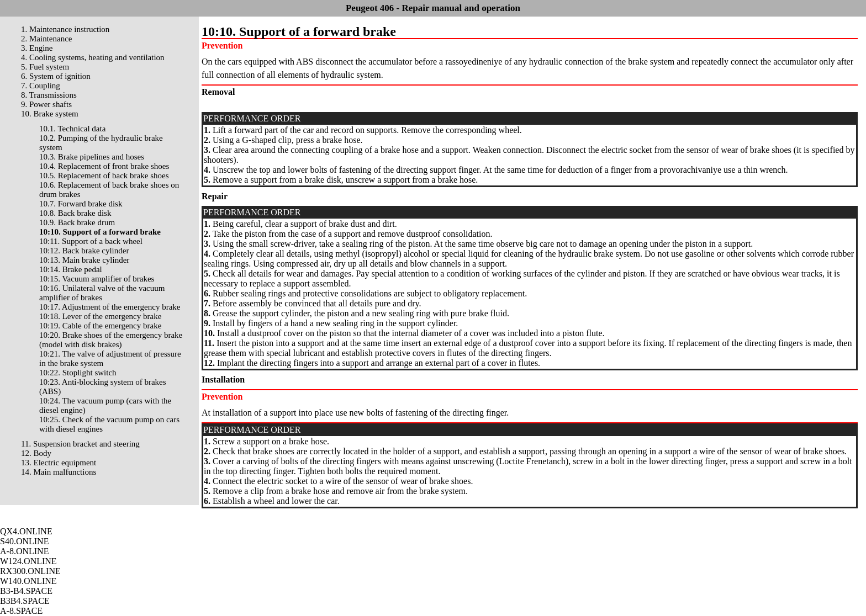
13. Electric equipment (59, 463)
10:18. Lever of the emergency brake (100, 316)
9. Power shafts (46, 104)
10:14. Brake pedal (71, 269)
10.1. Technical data (72, 129)
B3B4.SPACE (25, 601)
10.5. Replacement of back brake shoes (104, 176)
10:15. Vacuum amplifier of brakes (97, 279)
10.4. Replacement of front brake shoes (104, 166)
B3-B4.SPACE (26, 591)
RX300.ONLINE (30, 571)
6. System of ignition (56, 76)
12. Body (36, 453)
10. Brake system (50, 114)
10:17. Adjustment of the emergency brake (110, 307)
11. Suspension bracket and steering (80, 444)
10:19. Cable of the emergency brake (100, 326)
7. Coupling (41, 86)
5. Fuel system (45, 67)
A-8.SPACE (21, 611)
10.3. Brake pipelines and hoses (92, 157)
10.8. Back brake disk (75, 213)
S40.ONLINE (24, 541)
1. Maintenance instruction (65, 29)
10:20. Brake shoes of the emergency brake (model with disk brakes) (111, 340)
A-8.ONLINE (24, 551)
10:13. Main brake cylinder (84, 260)
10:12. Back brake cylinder (84, 251)
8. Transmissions (49, 95)
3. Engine (37, 48)
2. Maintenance (46, 39)
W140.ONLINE (28, 581)
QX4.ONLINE (26, 531)
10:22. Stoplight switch (78, 373)
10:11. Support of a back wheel (91, 241)
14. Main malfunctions (59, 472)
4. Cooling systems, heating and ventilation (93, 57)
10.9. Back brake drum (77, 222)
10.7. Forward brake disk (81, 204)
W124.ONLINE (28, 561)
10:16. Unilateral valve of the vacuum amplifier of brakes (102, 293)
